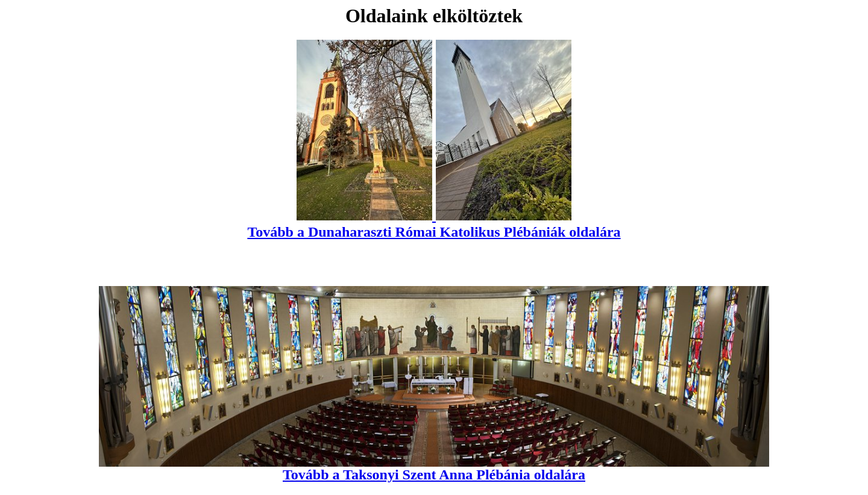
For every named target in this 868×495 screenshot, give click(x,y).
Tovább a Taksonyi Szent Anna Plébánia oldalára (434, 468)
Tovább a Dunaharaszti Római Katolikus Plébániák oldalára (434, 224)
